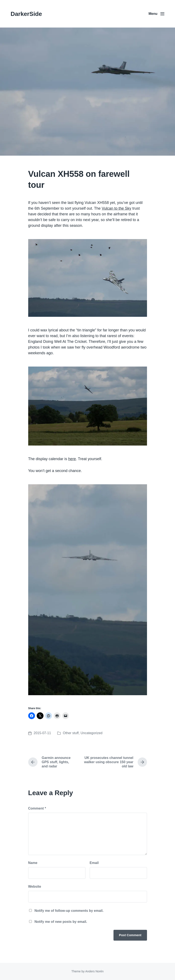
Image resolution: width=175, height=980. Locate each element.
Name (33, 863)
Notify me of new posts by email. (61, 922)
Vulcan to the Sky (116, 208)
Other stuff (71, 733)
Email (94, 863)
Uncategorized (92, 733)
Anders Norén (94, 971)
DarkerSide (26, 14)
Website (35, 887)
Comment (37, 808)
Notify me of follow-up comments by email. (69, 911)
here (72, 459)
